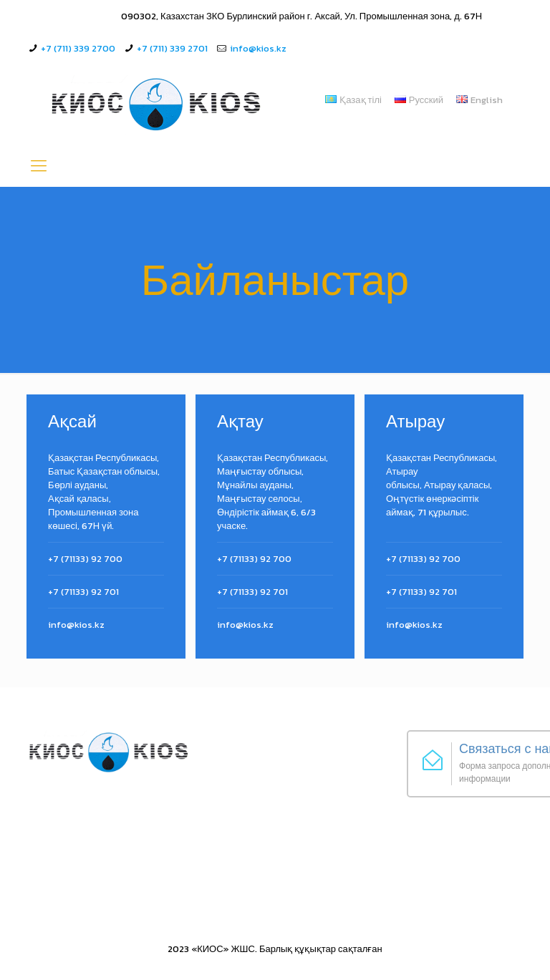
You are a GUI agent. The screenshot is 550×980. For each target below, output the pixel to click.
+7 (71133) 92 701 (83, 592)
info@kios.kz (258, 48)
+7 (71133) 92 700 (85, 559)
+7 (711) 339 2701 (172, 48)
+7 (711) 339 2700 (78, 48)
